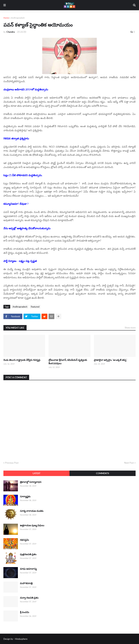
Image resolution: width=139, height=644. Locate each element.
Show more (130, 328)
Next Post (129, 463)
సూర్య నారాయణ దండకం (32, 511)
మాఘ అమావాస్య (28, 569)
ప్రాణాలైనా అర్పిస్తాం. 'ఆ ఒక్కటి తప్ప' (110, 360)
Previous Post (12, 463)
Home (6, 18)
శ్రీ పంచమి (25, 612)
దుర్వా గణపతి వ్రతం (29, 598)
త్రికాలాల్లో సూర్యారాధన (31, 482)
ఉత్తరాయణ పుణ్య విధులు (32, 525)
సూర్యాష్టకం (25, 496)
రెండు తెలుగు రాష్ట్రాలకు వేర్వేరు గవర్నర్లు (22, 360)
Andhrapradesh (18, 18)
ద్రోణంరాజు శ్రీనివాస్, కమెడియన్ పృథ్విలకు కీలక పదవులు (68, 362)
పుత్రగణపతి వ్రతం (28, 554)
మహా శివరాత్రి (26, 583)
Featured (35, 307)
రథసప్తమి (24, 540)
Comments (103, 473)
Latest (37, 473)
